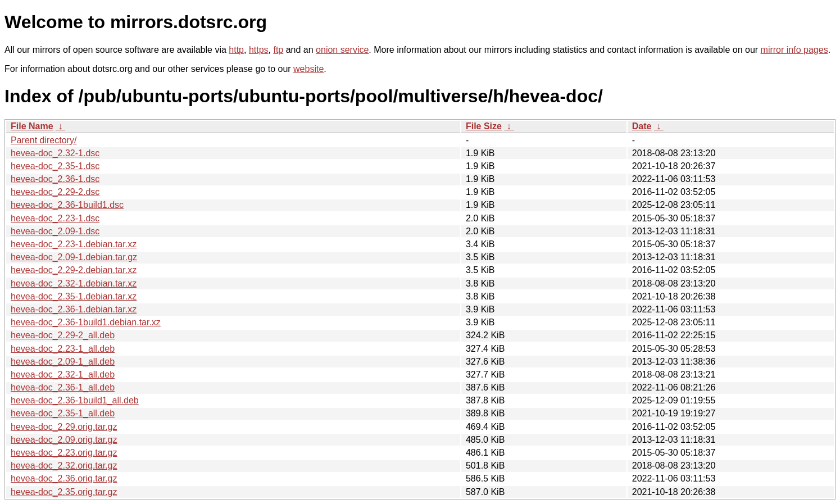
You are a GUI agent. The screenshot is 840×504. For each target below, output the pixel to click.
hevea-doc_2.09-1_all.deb (63, 362)
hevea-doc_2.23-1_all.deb (63, 349)
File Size (484, 126)
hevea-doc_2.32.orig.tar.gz (64, 466)
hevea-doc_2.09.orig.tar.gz (64, 440)
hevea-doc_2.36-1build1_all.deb (75, 400)
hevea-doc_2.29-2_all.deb (63, 335)
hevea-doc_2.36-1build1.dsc (67, 205)
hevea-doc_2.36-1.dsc (55, 179)
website (308, 69)
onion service (342, 50)
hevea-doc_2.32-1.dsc (55, 153)
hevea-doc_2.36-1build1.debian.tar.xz (86, 322)
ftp (278, 50)
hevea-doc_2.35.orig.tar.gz (64, 492)
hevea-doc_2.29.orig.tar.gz (64, 427)
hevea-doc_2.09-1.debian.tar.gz (74, 257)
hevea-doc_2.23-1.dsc (55, 218)
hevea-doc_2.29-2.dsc (55, 192)
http (236, 50)
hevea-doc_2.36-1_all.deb (63, 387)
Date (642, 126)
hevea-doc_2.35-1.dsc (55, 166)
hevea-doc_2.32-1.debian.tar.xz (74, 283)
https (259, 50)
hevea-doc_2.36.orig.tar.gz (64, 478)
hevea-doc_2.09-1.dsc (55, 231)
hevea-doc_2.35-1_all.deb (63, 413)
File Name (32, 126)
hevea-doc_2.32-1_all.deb (63, 374)
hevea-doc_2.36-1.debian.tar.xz (74, 309)
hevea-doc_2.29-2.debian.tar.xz (74, 270)
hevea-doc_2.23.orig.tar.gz (64, 453)
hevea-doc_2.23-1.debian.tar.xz (74, 244)
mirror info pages (794, 50)
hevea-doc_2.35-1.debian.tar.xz (74, 296)
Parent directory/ (44, 140)
